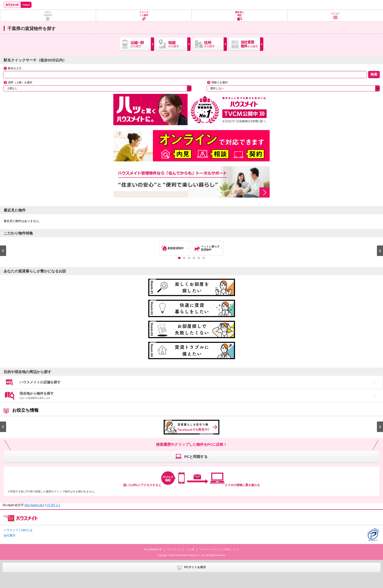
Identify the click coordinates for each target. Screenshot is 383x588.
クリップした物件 (144, 14)
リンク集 (190, 549)
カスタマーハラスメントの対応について (219, 549)
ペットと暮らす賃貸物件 (210, 248)
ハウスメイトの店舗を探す (40, 382)
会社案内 (10, 535)
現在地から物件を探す (37, 395)
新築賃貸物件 (176, 248)
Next (380, 251)
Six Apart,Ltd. (34, 505)
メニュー (335, 13)
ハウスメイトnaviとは (18, 530)
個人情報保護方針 (153, 549)
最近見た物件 (240, 14)
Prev (3, 251)
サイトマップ (174, 549)
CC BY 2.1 (53, 505)
